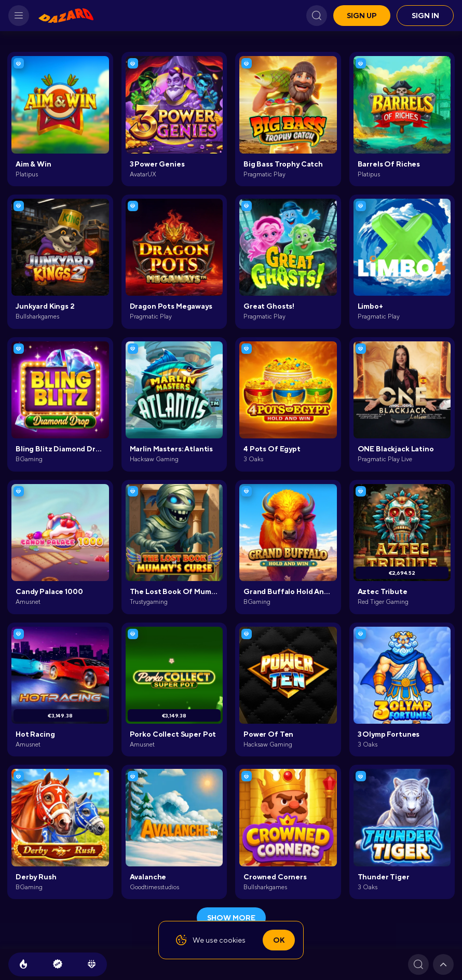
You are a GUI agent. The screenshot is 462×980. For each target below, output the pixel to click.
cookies (232, 940)
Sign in (425, 16)
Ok (279, 940)
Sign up (362, 16)
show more (231, 918)
